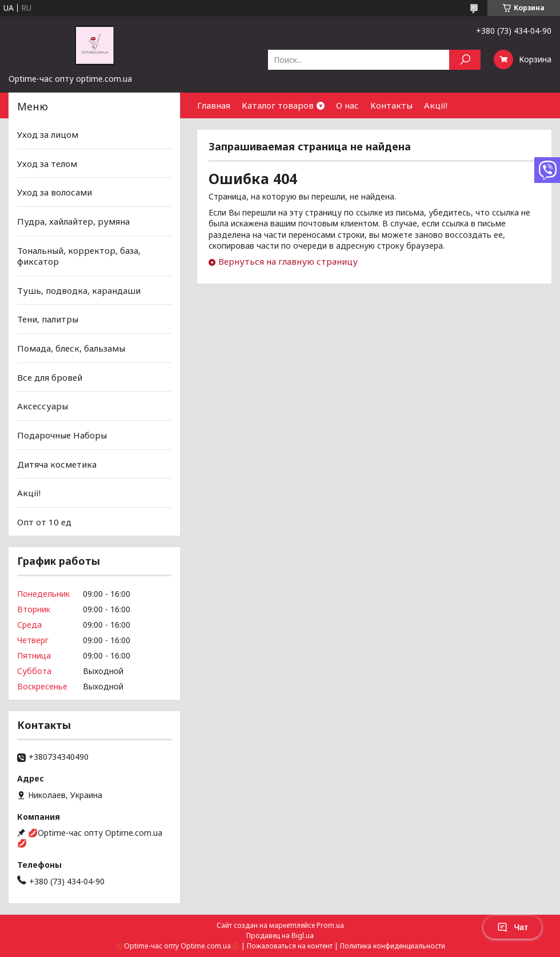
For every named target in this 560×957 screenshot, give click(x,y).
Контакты (391, 105)
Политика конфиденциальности (393, 946)
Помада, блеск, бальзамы (71, 348)
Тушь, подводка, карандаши (79, 290)
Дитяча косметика (57, 464)
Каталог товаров (278, 105)
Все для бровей (50, 377)
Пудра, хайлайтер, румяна (73, 221)
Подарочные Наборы (62, 435)
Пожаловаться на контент (290, 946)
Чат (513, 927)
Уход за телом (47, 164)
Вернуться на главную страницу (288, 261)
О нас (347, 105)
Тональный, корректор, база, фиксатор (79, 256)
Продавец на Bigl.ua (280, 936)
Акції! (436, 105)
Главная (214, 105)
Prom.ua (330, 925)
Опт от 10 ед (44, 522)
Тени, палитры (48, 319)
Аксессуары (43, 406)
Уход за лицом (48, 134)
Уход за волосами (55, 192)
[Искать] (465, 60)
